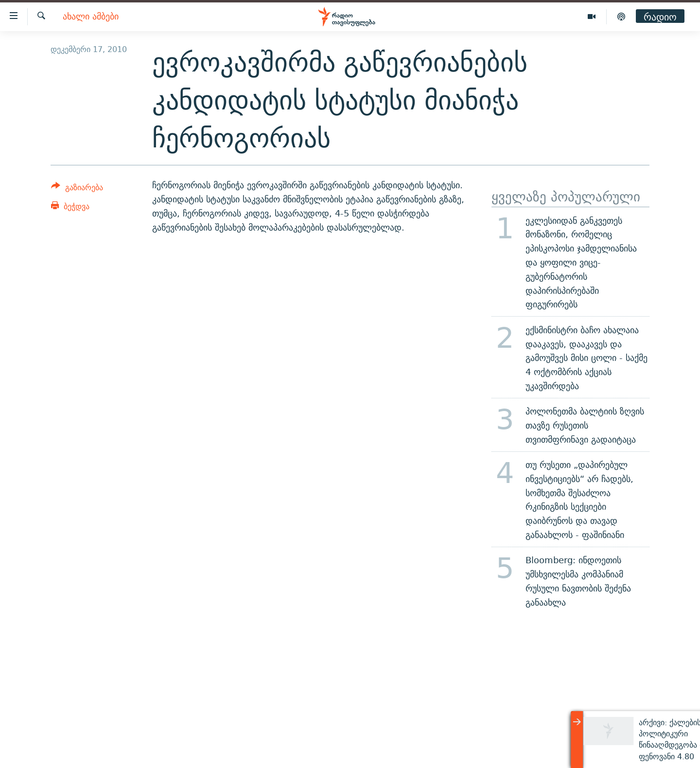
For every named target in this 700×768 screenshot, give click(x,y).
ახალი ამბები (91, 17)
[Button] (77, 189)
